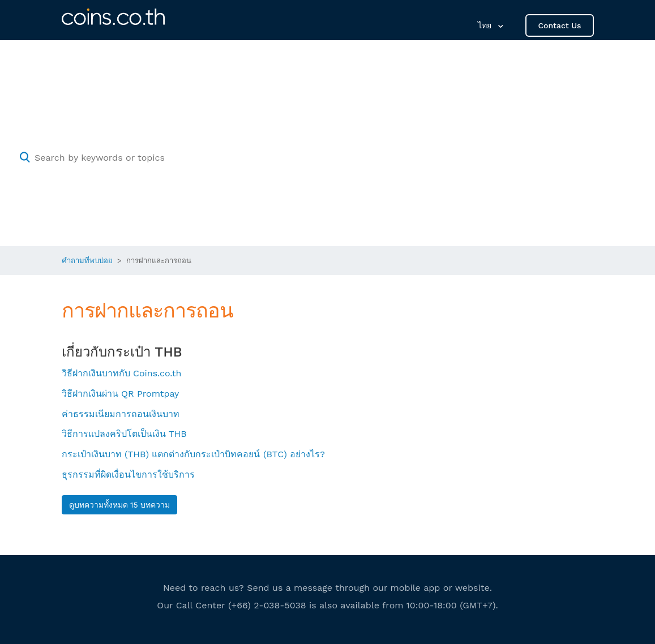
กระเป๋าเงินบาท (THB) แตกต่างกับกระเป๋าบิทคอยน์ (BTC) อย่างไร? (193, 454)
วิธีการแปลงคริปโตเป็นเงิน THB (124, 434)
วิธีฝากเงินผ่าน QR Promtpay (121, 394)
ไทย (486, 25)
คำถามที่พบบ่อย (87, 261)
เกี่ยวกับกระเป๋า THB (122, 352)
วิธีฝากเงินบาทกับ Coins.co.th (122, 373)
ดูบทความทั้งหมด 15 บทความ (120, 505)
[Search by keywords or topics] (327, 157)
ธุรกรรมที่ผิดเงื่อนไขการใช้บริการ (128, 475)
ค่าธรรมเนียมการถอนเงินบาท (121, 414)
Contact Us (559, 25)
